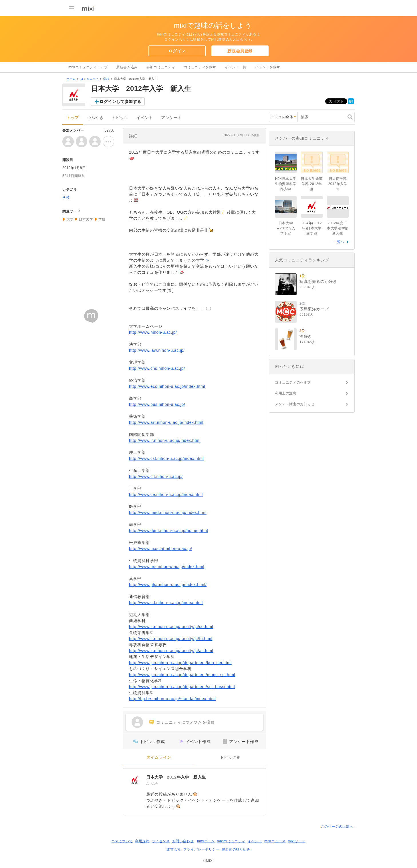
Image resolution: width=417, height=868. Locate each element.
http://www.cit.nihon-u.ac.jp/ (156, 476)
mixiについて (122, 841)
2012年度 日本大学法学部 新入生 (338, 228)
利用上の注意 (286, 393)
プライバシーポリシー (201, 849)
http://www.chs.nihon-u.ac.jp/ (157, 368)
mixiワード (297, 841)
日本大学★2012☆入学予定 (286, 228)
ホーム (71, 79)
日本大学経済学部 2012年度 (312, 184)
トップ (73, 118)
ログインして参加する (120, 102)
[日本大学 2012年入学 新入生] (135, 780)
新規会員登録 (240, 51)
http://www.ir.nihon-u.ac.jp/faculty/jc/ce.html (171, 627)
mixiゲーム (206, 841)
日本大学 (86, 219)
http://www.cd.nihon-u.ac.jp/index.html (166, 603)
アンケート (171, 118)
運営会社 (174, 849)
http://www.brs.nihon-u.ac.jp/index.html (167, 567)
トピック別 (230, 757)
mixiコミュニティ (231, 841)
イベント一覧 (236, 67)
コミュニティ (90, 79)
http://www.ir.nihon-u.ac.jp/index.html (165, 440)
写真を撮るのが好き (318, 281)
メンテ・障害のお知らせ (295, 404)
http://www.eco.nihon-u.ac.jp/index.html (167, 386)
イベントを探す (268, 67)
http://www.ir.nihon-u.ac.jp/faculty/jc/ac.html (171, 651)
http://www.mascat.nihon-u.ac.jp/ (161, 549)
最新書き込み (127, 67)
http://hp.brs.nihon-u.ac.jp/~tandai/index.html (172, 699)
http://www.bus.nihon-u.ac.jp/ (157, 404)
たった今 (152, 783)
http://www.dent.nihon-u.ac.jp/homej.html (168, 531)
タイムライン (159, 757)
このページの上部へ (337, 827)
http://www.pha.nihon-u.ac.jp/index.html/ (168, 585)
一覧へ (339, 242)
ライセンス (161, 841)
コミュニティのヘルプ (293, 382)
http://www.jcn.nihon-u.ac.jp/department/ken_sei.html (180, 663)
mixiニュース (275, 841)
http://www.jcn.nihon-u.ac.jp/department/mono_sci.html (182, 675)
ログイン (177, 51)
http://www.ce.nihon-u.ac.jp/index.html (166, 494)
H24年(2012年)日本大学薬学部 (312, 228)
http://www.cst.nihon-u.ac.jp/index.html (166, 458)
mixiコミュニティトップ (88, 67)
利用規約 (142, 841)
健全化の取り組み (236, 849)
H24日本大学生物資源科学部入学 (286, 184)
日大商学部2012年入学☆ (338, 184)
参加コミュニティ (161, 67)
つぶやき (95, 118)
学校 (106, 79)
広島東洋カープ (314, 309)
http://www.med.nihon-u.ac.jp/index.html (168, 513)
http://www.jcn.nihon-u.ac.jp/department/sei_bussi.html (182, 687)
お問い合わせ (183, 841)
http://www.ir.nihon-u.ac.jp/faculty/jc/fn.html (171, 639)
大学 (70, 219)
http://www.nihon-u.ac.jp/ (153, 332)
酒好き (306, 336)
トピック (120, 118)
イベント (145, 118)
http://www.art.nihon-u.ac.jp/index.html (166, 422)
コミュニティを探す (200, 67)
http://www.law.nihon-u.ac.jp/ (157, 350)
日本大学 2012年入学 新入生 (176, 777)
